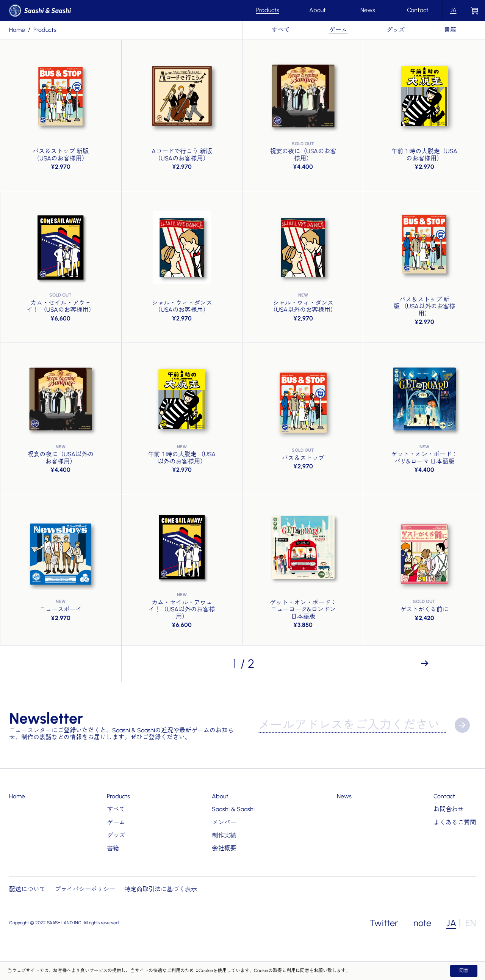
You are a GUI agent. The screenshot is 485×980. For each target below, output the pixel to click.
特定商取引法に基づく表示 (161, 889)
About (318, 10)
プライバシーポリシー (85, 889)
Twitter (384, 923)
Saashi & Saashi (233, 809)
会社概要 (224, 848)
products (45, 30)
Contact (418, 10)
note (422, 923)
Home (17, 30)
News (368, 10)
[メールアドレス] (352, 725)
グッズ (396, 30)
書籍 (450, 30)
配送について (27, 889)
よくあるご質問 (455, 822)
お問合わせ (449, 809)
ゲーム (338, 30)
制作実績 (224, 835)
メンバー (224, 822)
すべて (281, 30)
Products (268, 10)
